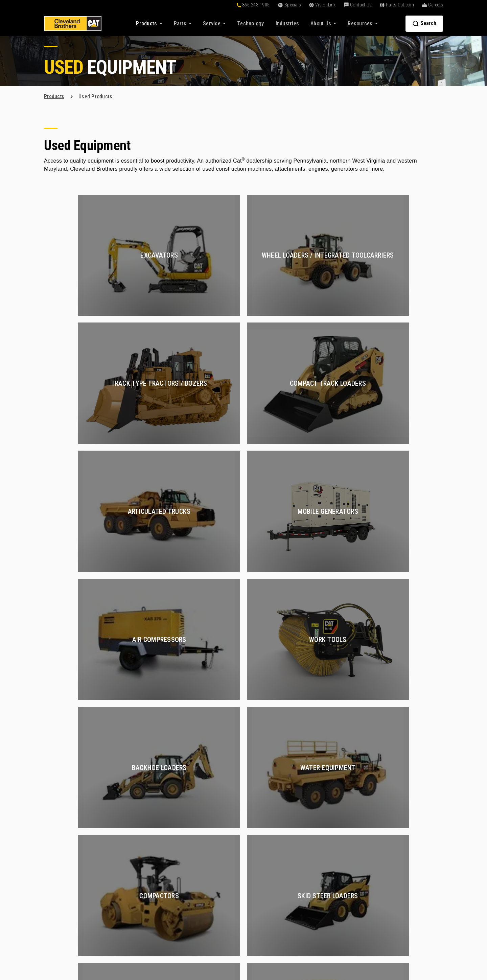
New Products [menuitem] (195, 807)
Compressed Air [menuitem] (333, 831)
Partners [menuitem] (392, 855)
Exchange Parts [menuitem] (198, 906)
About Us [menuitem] (395, 796)
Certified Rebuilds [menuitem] (335, 819)
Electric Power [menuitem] (332, 924)
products (54, 97)
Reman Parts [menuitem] (194, 919)
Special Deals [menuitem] (195, 843)
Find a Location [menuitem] (400, 843)
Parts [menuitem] (188, 863)
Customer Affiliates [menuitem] (269, 862)
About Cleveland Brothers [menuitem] (412, 807)
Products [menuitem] (193, 796)
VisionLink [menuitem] (259, 874)
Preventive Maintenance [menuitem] (342, 868)
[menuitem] (251, 23)
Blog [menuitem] (252, 850)
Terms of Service (365, 945)
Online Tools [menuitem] (261, 807)
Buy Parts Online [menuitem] (199, 874)
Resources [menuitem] (262, 839)
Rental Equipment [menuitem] (199, 831)
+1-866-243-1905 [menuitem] (402, 886)
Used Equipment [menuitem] (198, 819)
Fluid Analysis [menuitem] (331, 900)
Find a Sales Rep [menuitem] (401, 831)
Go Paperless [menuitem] (262, 886)
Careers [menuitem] (391, 819)
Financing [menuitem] (258, 819)
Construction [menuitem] (329, 807)
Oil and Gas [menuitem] (328, 855)
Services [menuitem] (327, 796)
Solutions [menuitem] (262, 796)
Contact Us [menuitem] (399, 875)
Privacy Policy (326, 945)
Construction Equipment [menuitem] (342, 912)
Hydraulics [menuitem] (327, 843)
